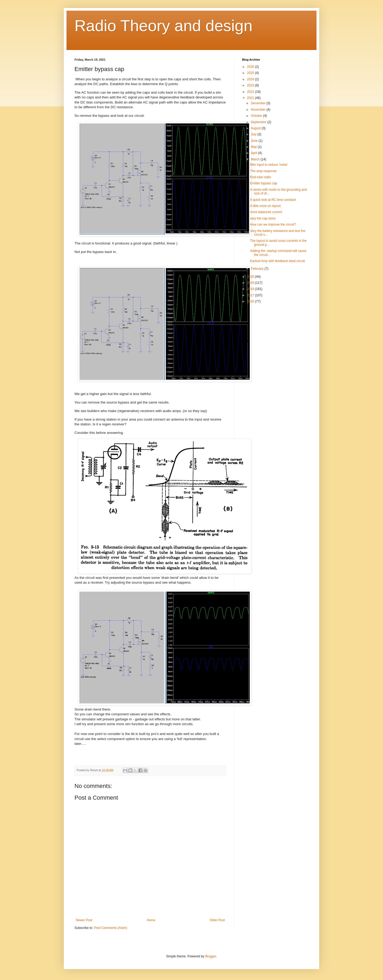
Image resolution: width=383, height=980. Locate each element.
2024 (251, 79)
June (255, 141)
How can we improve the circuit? (273, 225)
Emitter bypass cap (264, 183)
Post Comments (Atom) (111, 928)
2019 (251, 283)
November (259, 110)
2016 (251, 301)
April (254, 153)
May (254, 147)
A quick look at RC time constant (273, 200)
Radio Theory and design (163, 26)
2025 (251, 73)
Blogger (211, 956)
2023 (251, 85)
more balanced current (266, 212)
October (257, 116)
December (259, 103)
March (256, 159)
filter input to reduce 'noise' (269, 165)
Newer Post (84, 920)
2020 (251, 277)
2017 (251, 295)
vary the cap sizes (263, 218)
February (258, 269)
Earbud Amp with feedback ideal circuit (277, 261)
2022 (251, 92)
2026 (251, 67)
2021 (251, 98)
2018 (251, 289)
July (254, 134)
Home (151, 920)
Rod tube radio (261, 177)
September (259, 122)
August (256, 128)
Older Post (217, 920)
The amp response (263, 171)
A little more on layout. (266, 206)
